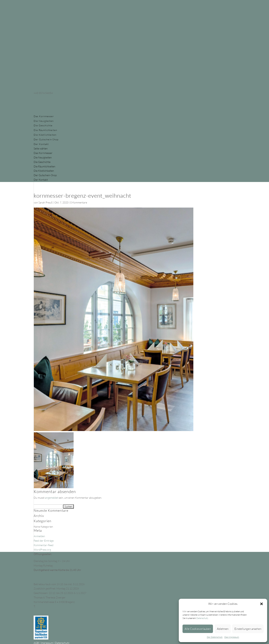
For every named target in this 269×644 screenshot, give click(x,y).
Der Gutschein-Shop (46, 139)
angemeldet (52, 498)
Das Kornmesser (44, 116)
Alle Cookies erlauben (198, 629)
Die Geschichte (43, 125)
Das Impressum (232, 637)
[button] (262, 604)
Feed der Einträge (44, 541)
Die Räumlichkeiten (45, 130)
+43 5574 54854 (46, 606)
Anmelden (39, 536)
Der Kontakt (41, 144)
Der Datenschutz (215, 637)
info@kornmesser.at (45, 611)
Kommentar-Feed (44, 545)
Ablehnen (223, 629)
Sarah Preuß (45, 202)
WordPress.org (42, 550)
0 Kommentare (79, 202)
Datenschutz (202, 618)
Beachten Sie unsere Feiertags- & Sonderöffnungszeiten (65, 577)
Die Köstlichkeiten (45, 135)
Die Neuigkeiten (44, 121)
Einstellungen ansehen (248, 629)
